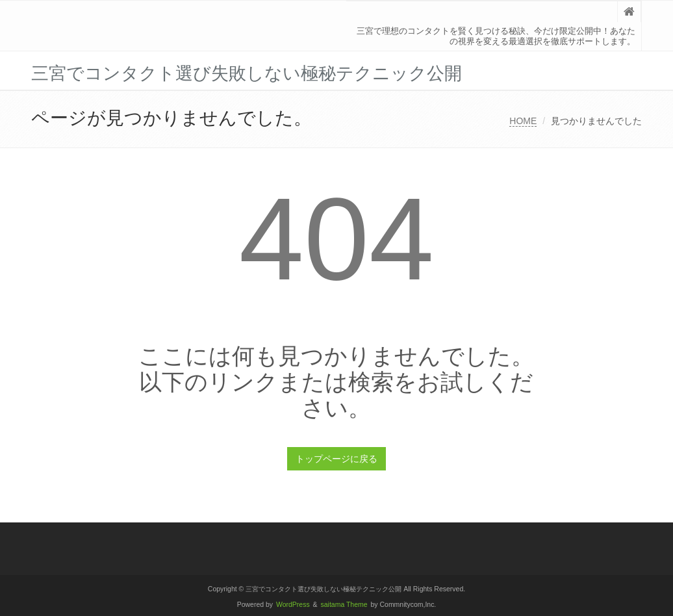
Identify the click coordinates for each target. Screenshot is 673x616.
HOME (523, 121)
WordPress (293, 605)
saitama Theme (344, 605)
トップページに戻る (336, 459)
